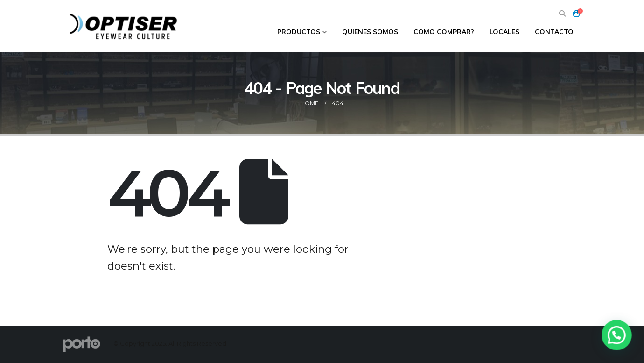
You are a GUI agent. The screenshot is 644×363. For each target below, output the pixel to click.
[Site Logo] (125, 26)
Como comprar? (444, 32)
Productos (299, 32)
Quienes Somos (370, 32)
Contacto (554, 32)
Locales (504, 32)
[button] (562, 14)
